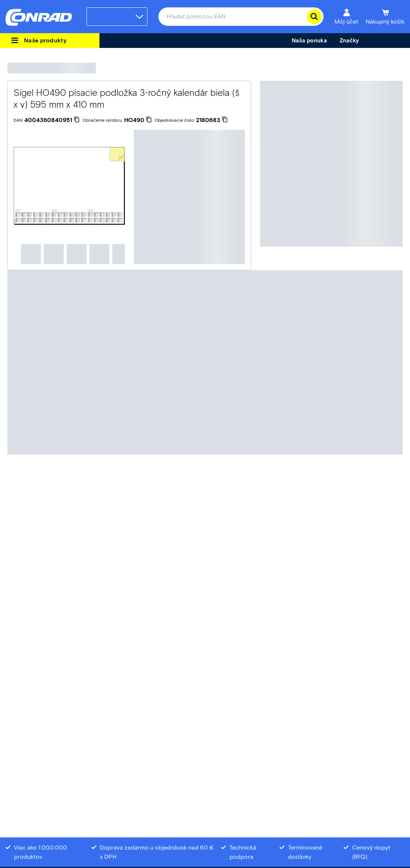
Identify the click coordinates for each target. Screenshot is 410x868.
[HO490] (138, 120)
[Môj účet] (346, 17)
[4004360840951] (52, 120)
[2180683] (212, 120)
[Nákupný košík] (385, 17)
